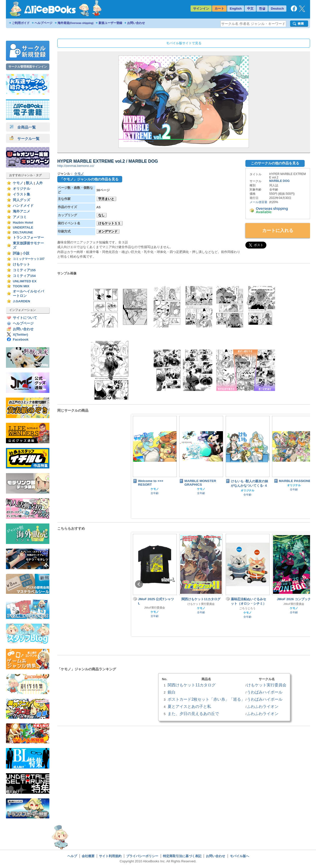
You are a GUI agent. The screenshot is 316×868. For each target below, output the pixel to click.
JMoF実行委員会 (155, 608)
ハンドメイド (23, 206)
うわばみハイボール (265, 692)
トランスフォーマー (28, 238)
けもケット (21, 264)
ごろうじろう (247, 608)
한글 (262, 9)
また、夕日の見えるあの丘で (193, 714)
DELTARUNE (23, 232)
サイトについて (25, 318)
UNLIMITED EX (25, 281)
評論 (16, 253)
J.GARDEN (21, 301)
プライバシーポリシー (142, 856)
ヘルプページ (43, 23)
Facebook (21, 339)
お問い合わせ (136, 23)
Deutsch (277, 9)
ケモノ (18, 183)
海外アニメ (21, 211)
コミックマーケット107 (29, 259)
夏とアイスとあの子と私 (189, 706)
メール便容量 (258, 202)
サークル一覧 (25, 139)
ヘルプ (72, 856)
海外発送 (76, 23)
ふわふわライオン (263, 706)
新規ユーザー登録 (110, 23)
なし (101, 215)
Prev (139, 584)
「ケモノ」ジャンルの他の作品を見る (89, 179)
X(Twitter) (20, 335)
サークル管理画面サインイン (28, 67)
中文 (250, 9)
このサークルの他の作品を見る (275, 163)
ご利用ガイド (21, 23)
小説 (26, 253)
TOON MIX (21, 286)
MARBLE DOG (280, 181)
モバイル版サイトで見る (184, 43)
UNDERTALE (23, 227)
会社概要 (88, 856)
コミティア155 (24, 270)
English (236, 9)
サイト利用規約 (110, 856)
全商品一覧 (23, 127)
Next (309, 584)
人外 (39, 183)
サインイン (201, 9)
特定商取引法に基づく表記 (182, 856)
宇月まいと (106, 199)
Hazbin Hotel (23, 222)
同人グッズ (21, 200)
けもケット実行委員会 (201, 604)
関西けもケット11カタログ (192, 685)
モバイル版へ (239, 856)
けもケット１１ (109, 223)
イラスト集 (21, 194)
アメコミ (20, 217)
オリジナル (21, 189)
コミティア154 (24, 276)
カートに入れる (278, 231)
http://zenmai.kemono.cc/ (76, 166)
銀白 (172, 692)
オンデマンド (108, 231)
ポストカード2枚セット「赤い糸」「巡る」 (206, 699)
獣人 (29, 183)
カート (219, 9)
